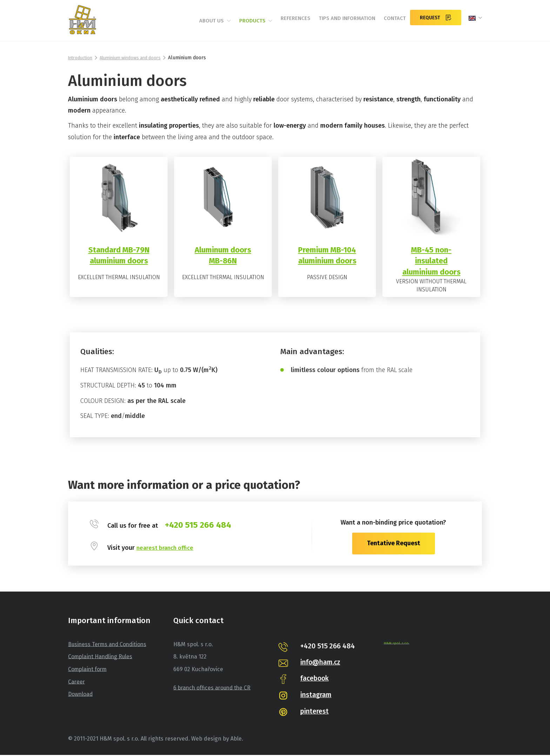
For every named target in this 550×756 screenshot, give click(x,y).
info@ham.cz (321, 663)
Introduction (82, 58)
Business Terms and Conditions (109, 645)
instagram (317, 696)
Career (77, 683)
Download (81, 695)
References (281, 24)
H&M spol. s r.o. (396, 644)
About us (192, 24)
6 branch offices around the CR (213, 689)
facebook (316, 680)
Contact (390, 24)
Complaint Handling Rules (101, 658)
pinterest (315, 713)
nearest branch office (167, 549)
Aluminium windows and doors (137, 58)
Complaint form (88, 670)
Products (237, 24)
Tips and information (338, 24)
